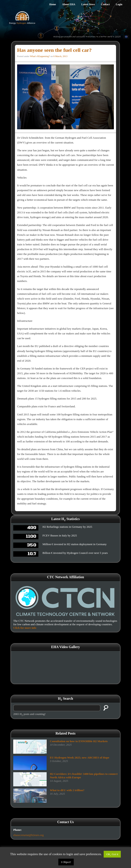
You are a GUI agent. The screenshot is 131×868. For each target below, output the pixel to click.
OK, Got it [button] (112, 854)
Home (53, 4)
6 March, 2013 (60, 56)
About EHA (69, 4)
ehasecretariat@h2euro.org (28, 835)
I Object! (66, 862)
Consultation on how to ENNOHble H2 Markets (79, 741)
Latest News (88, 4)
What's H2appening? (40, 56)
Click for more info (25, 628)
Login (119, 4)
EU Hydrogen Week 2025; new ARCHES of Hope (80, 758)
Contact (105, 4)
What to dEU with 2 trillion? (67, 790)
